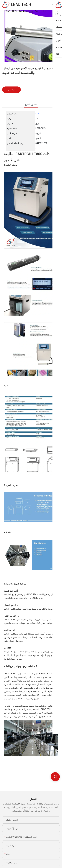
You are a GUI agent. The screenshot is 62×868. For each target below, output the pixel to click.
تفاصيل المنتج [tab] (31, 105)
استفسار (11, 90)
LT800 (38, 114)
